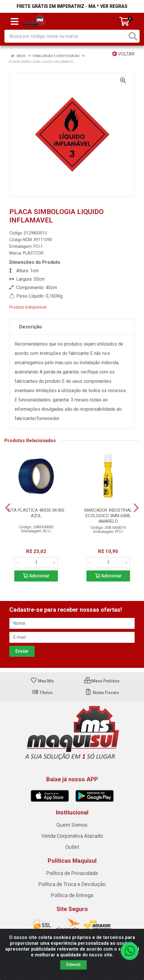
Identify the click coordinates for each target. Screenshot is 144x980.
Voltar (123, 54)
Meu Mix (42, 681)
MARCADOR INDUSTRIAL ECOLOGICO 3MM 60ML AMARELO (108, 516)
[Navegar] (8, 508)
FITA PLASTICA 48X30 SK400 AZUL (36, 513)
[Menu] (15, 22)
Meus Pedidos (102, 681)
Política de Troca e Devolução (72, 884)
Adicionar (36, 576)
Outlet (72, 847)
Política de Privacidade (72, 873)
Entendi (73, 965)
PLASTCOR (33, 253)
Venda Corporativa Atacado (72, 836)
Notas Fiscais (102, 693)
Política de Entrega (72, 895)
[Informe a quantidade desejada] (36, 563)
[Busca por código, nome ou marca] (66, 36)
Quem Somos (72, 825)
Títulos (42, 693)
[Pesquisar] (133, 36)
